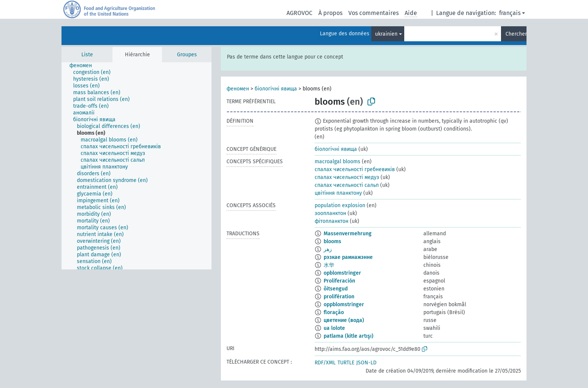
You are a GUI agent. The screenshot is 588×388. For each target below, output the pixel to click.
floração (334, 312)
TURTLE (346, 363)
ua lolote (334, 328)
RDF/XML (325, 363)
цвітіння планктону (338, 193)
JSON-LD (366, 363)
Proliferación (339, 281)
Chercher (516, 34)
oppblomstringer (344, 305)
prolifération (339, 297)
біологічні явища (276, 89)
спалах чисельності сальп (347, 185)
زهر (328, 249)
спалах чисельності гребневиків (355, 169)
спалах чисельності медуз (347, 177)
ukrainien (386, 34)
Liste (87, 55)
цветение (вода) (344, 320)
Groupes (187, 55)
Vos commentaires (373, 13)
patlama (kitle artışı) (349, 336)
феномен (238, 89)
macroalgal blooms (337, 162)
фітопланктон (331, 221)
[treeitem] (84, 66)
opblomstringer (342, 273)
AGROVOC (299, 13)
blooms (332, 241)
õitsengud (336, 289)
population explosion (340, 205)
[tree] (136, 166)
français (510, 13)
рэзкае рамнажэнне (348, 257)
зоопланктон (330, 213)
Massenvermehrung (348, 234)
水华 (329, 265)
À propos (330, 13)
